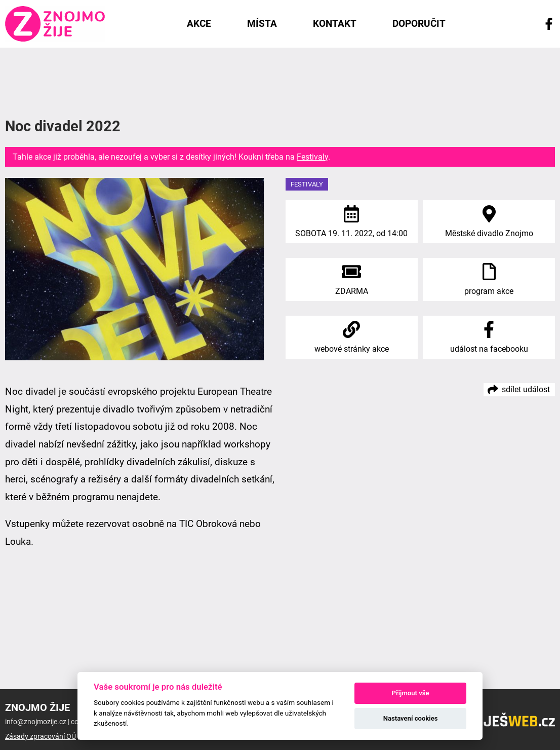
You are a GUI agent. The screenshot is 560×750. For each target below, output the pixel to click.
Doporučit (419, 24)
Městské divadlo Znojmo (489, 233)
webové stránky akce (352, 349)
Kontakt (335, 24)
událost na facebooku (489, 349)
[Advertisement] (280, 81)
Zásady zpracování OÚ (41, 737)
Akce (199, 24)
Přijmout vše (411, 693)
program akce (489, 291)
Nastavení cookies (411, 718)
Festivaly (312, 157)
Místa (262, 24)
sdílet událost (526, 389)
